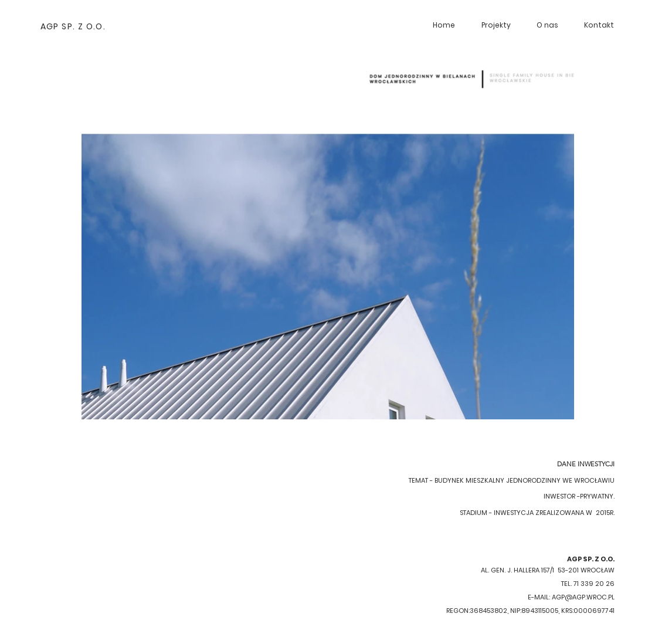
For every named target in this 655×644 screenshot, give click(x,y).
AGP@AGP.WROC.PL (583, 597)
